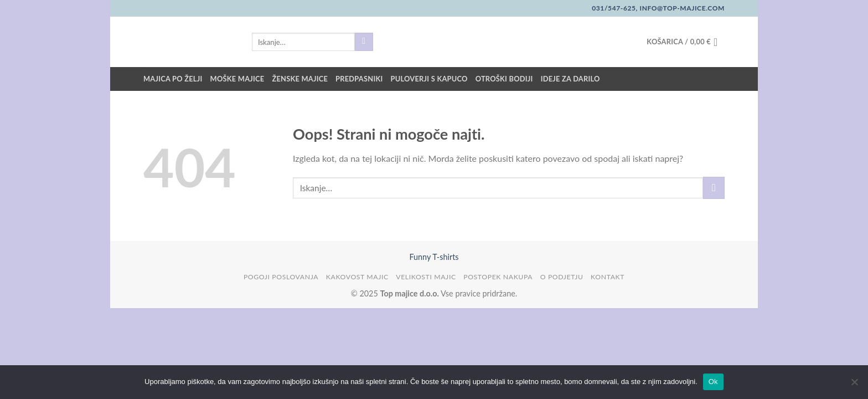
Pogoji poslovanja (281, 277)
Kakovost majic (357, 277)
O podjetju (562, 277)
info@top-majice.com (681, 8)
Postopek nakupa (498, 277)
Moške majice (237, 79)
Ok (713, 382)
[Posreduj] (364, 42)
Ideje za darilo (570, 79)
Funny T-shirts (434, 257)
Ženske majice (300, 79)
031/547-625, (615, 8)
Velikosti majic (426, 277)
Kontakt (608, 277)
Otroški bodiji (504, 79)
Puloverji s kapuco (429, 79)
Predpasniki (359, 79)
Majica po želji (173, 79)
